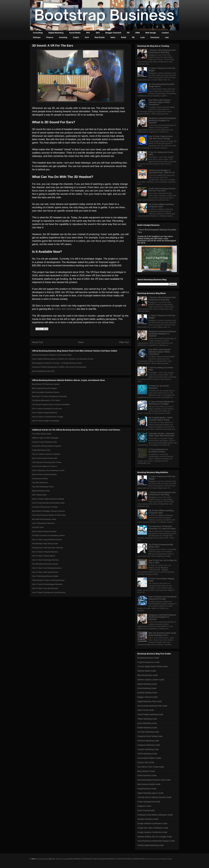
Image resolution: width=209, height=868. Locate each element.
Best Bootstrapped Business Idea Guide (154, 780)
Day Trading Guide (39, 495)
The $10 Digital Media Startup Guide (152, 666)
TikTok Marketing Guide (147, 754)
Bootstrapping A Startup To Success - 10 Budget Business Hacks (57, 363)
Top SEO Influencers (40, 483)
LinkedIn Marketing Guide (148, 749)
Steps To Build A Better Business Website (48, 499)
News (71, 859)
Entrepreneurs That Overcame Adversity (48, 548)
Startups (37, 37)
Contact (165, 33)
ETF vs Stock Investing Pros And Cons (47, 409)
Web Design (151, 33)
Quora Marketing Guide (147, 723)
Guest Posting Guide (146, 810)
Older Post (124, 342)
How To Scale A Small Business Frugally (48, 417)
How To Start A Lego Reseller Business (47, 540)
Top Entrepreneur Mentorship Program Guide (156, 841)
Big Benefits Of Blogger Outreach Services (49, 511)
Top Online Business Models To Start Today (49, 515)
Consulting (38, 33)
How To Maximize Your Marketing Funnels (48, 470)
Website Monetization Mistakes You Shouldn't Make (52, 355)
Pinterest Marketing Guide (148, 741)
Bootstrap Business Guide (148, 658)
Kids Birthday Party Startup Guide (45, 544)
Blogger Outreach (113, 33)
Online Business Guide (147, 775)
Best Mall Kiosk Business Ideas (44, 519)
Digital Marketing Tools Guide (150, 701)
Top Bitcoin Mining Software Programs (47, 446)
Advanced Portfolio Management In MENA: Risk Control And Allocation (59, 367)
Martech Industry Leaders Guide (151, 680)
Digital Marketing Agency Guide (150, 793)
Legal (65, 859)
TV (93, 859)
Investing (63, 37)
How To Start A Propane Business (45, 552)
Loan (142, 37)
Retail (124, 37)
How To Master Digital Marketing (45, 413)
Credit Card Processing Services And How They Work (162, 190)
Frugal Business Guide (147, 789)
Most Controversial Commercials (45, 458)
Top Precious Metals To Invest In (45, 466)
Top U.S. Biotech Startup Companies (46, 454)
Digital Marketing (56, 33)
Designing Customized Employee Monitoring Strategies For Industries (162, 120)
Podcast (87, 859)
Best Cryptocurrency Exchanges (45, 388)
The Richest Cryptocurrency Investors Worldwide (51, 404)
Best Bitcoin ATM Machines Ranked (46, 384)
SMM (136, 859)
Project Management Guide (149, 802)
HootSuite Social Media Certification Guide (155, 815)
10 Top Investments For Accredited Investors (158, 450)
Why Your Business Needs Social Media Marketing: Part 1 (162, 634)
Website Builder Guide (147, 671)
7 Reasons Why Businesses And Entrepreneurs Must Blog (162, 51)
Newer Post (38, 342)
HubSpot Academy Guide (148, 819)
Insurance (155, 37)
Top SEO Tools (38, 527)
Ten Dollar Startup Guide (42, 434)
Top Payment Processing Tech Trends (47, 462)
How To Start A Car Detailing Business (47, 568)
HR (133, 37)
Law (167, 37)
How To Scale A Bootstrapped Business (47, 584)
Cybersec (149, 859)
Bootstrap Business (42, 859)
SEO (98, 33)
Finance (50, 37)
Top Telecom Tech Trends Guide (151, 767)
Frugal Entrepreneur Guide (149, 662)
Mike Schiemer (57, 859)
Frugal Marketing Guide (41, 450)
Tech (87, 37)
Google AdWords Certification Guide (152, 823)
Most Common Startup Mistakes (44, 474)
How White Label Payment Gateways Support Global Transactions (159, 102)
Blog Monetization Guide (148, 675)
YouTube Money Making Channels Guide (154, 797)
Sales (113, 37)
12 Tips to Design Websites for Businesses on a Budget (161, 403)
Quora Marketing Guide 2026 (43, 371)
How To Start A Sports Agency (44, 556)
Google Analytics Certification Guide (152, 832)
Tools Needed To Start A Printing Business (48, 580)
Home (81, 342)
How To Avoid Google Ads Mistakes (46, 421)
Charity (163, 859)
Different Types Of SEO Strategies (45, 438)
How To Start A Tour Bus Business (45, 588)
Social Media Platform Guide (149, 758)
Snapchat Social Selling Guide (150, 736)
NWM (77, 859)
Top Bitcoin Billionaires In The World (46, 400)
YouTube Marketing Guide (148, 732)
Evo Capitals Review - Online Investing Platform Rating (161, 419)
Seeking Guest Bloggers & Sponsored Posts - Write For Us (162, 171)
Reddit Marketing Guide (147, 728)
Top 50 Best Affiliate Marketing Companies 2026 (161, 205)
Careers (156, 859)
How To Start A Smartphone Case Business (49, 592)
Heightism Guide (144, 806)
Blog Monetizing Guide (41, 491)
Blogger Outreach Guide (147, 697)
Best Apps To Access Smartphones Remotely (49, 396)
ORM (137, 33)
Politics (142, 859)
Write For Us (114, 859)
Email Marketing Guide (147, 688)
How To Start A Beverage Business (46, 560)
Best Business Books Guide (149, 784)
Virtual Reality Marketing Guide (150, 714)
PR (128, 33)
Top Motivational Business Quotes (45, 564)
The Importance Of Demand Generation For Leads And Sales (162, 527)
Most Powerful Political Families (44, 531)
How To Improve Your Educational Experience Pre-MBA (162, 598)
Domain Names (126, 859)
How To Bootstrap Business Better (45, 576)
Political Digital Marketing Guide (151, 845)
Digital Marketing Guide (147, 684)
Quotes (105, 859)
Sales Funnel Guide (146, 710)
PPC (88, 33)
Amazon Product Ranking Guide (45, 442)
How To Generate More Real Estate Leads (48, 503)
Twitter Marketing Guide (147, 719)
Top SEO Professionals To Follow (45, 507)
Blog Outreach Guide (146, 771)
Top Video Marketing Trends (43, 487)
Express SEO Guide (146, 762)
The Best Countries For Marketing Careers (48, 535)
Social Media (75, 33)
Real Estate (100, 37)
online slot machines (65, 309)
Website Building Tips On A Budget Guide (155, 837)
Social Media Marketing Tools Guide (152, 706)
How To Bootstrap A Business (43, 523)
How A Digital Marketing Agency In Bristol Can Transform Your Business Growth (63, 359)
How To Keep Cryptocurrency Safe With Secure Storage (161, 137)
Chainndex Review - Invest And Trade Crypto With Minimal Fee (161, 435)
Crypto (76, 37)
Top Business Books (40, 479)
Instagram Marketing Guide (149, 745)
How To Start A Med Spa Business (45, 572)
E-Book (98, 859)
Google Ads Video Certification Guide (153, 828)
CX (81, 859)
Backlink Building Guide (147, 693)
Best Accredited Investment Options (46, 392)
